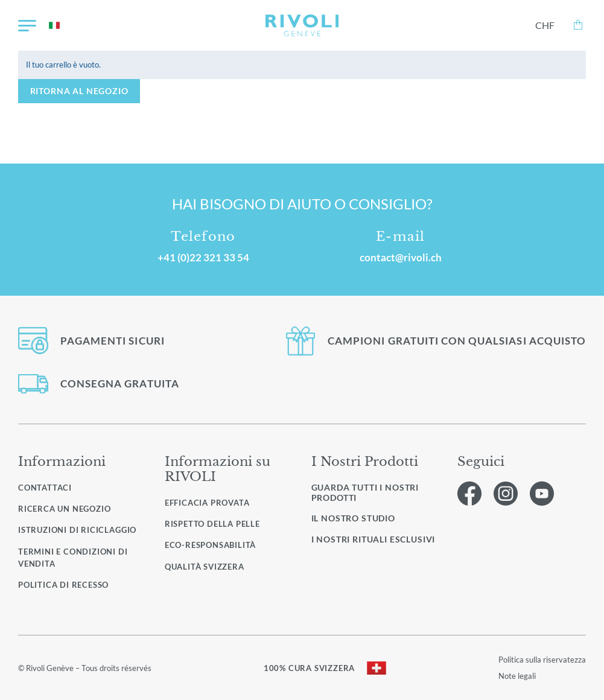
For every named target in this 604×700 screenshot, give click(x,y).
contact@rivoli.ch (401, 257)
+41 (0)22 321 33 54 (203, 257)
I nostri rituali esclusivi (374, 539)
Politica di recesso (63, 585)
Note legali (517, 676)
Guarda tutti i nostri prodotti (365, 493)
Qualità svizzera (205, 567)
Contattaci (45, 488)
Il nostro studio (353, 518)
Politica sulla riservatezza (542, 660)
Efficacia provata (207, 503)
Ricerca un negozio (65, 509)
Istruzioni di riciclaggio (77, 530)
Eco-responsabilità (211, 545)
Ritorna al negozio (79, 91)
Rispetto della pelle (212, 524)
